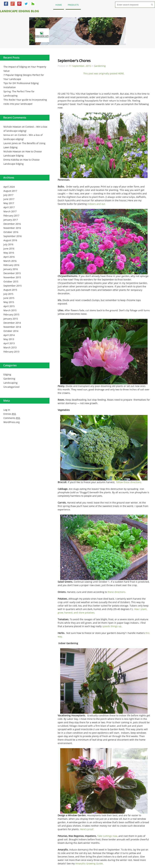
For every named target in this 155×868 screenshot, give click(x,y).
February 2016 (11, 265)
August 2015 (10, 290)
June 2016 (9, 249)
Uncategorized (11, 387)
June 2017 (9, 199)
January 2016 (11, 269)
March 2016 (10, 261)
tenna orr (9, 135)
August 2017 (10, 191)
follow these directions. (129, 482)
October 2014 (11, 331)
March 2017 (10, 211)
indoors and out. (97, 204)
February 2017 (11, 216)
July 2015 (8, 294)
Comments (12, 418)
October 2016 (11, 232)
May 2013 (9, 339)
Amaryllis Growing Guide (89, 863)
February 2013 (11, 352)
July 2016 (8, 244)
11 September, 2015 (80, 66)
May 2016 (9, 253)
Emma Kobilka (11, 160)
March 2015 (10, 310)
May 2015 (9, 302)
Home (59, 5)
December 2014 (12, 323)
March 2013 (10, 347)
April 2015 (9, 306)
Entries (10, 414)
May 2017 (9, 203)
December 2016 (12, 224)
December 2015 (12, 273)
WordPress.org (12, 422)
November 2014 (12, 327)
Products (73, 5)
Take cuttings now (107, 836)
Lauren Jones (11, 143)
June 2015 (9, 298)
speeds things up (112, 626)
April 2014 (9, 335)
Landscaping (10, 383)
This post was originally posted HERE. (104, 73)
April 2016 (9, 257)
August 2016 (10, 240)
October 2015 (11, 282)
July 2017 (8, 195)
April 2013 (9, 343)
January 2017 (11, 220)
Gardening (9, 379)
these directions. (117, 592)
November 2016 (12, 228)
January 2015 (11, 319)
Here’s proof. (87, 829)
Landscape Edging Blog (19, 11)
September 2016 (13, 236)
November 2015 (12, 277)
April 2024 (9, 187)
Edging (7, 374)
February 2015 (11, 314)
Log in (7, 410)
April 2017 (9, 207)
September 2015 (13, 286)
